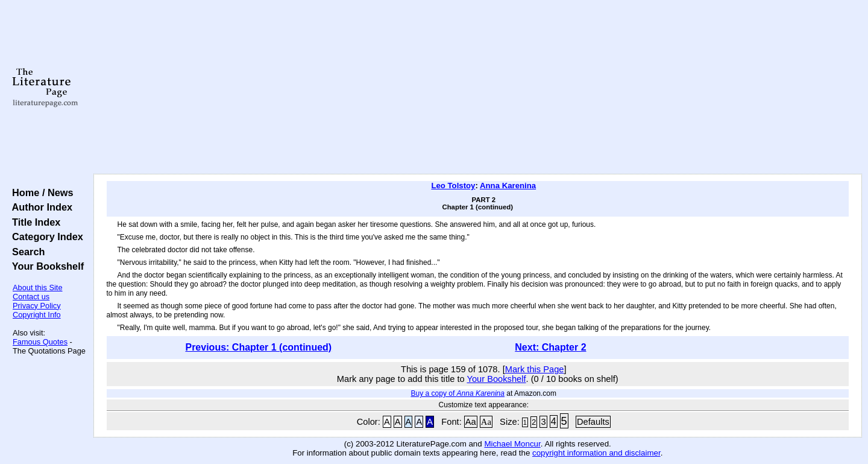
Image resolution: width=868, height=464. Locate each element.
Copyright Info (37, 315)
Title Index (33, 222)
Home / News (40, 192)
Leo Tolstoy (453, 186)
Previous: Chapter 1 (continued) (258, 347)
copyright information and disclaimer (596, 453)
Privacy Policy (37, 306)
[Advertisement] (477, 87)
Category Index (45, 237)
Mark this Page (535, 369)
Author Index (39, 207)
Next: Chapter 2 (550, 347)
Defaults (593, 422)
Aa (471, 422)
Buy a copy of (458, 393)
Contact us (31, 297)
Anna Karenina (508, 186)
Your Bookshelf (45, 266)
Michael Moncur (512, 444)
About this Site (38, 288)
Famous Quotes (40, 342)
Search (26, 252)
